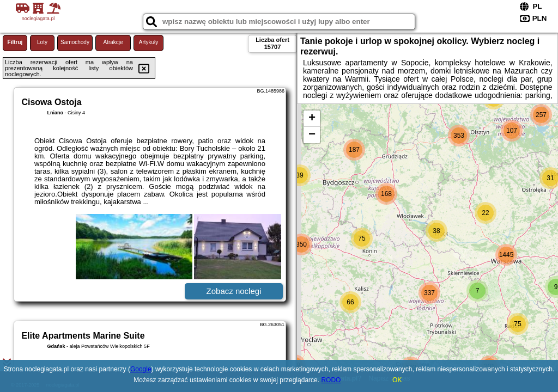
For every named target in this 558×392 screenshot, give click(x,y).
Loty (42, 42)
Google (141, 369)
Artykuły (149, 42)
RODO (331, 380)
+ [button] (312, 119)
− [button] (312, 135)
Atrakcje (113, 42)
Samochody (75, 42)
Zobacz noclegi (234, 291)
